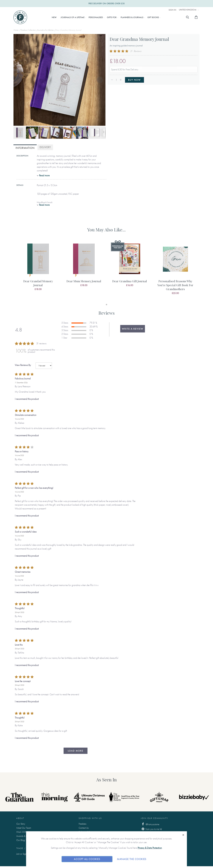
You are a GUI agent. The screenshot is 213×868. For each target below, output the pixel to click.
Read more (44, 175)
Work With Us (23, 832)
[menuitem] (54, 17)
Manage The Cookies (132, 859)
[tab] (25, 148)
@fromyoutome (150, 824)
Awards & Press (23, 836)
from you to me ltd (151, 829)
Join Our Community (154, 818)
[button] (19, 80)
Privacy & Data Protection (150, 848)
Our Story (21, 824)
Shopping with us (90, 818)
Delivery (45, 147)
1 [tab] (106, 305)
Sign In (172, 10)
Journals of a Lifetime (46, 30)
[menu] (105, 17)
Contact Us (84, 828)
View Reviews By (23, 365)
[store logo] (20, 17)
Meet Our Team (24, 828)
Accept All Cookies (87, 859)
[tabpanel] (38, 268)
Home (16, 30)
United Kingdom (188, 10)
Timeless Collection (28, 30)
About (20, 818)
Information (25, 148)
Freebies (82, 824)
